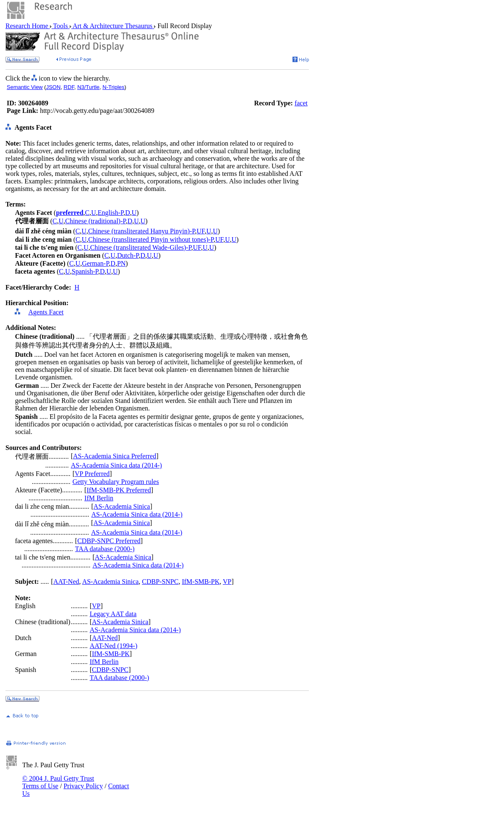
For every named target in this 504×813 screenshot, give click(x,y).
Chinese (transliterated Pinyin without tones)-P (151, 239)
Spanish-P (85, 271)
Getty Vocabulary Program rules (116, 482)
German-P (95, 263)
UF (201, 231)
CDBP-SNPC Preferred (109, 541)
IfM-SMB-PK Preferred (119, 490)
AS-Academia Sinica (122, 506)
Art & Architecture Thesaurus (113, 26)
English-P (111, 213)
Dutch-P (128, 255)
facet (301, 103)
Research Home (28, 26)
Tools (61, 26)
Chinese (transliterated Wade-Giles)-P (141, 247)
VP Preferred (92, 474)
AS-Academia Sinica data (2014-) (116, 465)
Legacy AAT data (113, 614)
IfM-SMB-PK (201, 582)
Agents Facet (46, 312)
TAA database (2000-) (105, 549)
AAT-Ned (66, 582)
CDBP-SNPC (160, 582)
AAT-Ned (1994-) (114, 646)
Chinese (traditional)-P (95, 221)
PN (121, 263)
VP (227, 582)
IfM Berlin (99, 498)
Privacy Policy (83, 786)
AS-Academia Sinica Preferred (115, 456)
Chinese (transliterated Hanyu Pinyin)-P (142, 231)
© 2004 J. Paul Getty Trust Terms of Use (58, 782)
